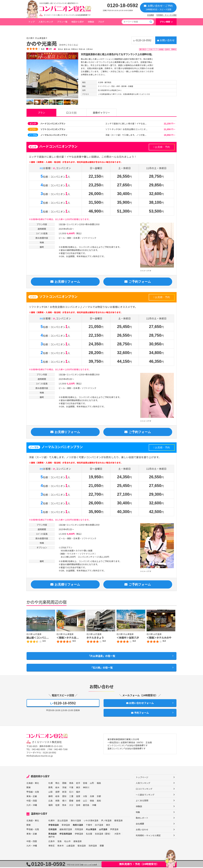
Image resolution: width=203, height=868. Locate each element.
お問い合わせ (165, 40)
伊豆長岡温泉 (66, 834)
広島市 (52, 842)
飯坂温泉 (119, 821)
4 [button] (40, 647)
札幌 (50, 784)
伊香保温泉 (54, 826)
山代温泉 (103, 830)
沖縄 (35, 806)
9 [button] (59, 647)
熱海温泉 (53, 834)
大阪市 (117, 834)
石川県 (48, 29)
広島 (50, 801)
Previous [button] (29, 628)
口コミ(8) (71, 112)
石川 (71, 793)
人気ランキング (46, 22)
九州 (28, 806)
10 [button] (63, 647)
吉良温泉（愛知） (103, 834)
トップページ (34, 29)
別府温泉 (93, 846)
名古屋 (89, 834)
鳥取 (57, 801)
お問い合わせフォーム (140, 704)
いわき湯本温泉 (91, 821)
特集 (138, 813)
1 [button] (28, 647)
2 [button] (32, 647)
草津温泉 (66, 826)
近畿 (35, 797)
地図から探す (78, 22)
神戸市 (52, 838)
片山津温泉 (59, 29)
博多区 (52, 846)
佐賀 (57, 806)
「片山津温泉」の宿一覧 (102, 656)
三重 (71, 797)
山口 (85, 801)
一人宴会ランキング (145, 796)
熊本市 (60, 846)
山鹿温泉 (71, 846)
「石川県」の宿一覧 (102, 668)
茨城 (64, 788)
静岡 (50, 797)
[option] (52, 79)
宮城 (85, 784)
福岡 (50, 806)
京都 (99, 797)
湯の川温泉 (76, 821)
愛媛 (71, 801)
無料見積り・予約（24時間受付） (139, 864)
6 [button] (48, 647)
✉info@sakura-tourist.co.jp (40, 756)
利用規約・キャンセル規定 (167, 15)
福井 (78, 793)
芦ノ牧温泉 (106, 821)
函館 (64, 784)
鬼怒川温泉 (78, 826)
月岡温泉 (79, 830)
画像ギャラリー (101, 112)
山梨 (50, 793)
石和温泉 (53, 830)
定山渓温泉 (63, 821)
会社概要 (151, 15)
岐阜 (57, 797)
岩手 (78, 784)
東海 (28, 797)
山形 (92, 784)
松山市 (67, 842)
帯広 (57, 784)
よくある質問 (142, 801)
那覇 (102, 846)
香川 (64, 801)
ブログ (101, 22)
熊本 (64, 806)
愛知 (64, 797)
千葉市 (89, 826)
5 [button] (44, 647)
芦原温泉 (114, 830)
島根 (78, 801)
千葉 (71, 788)
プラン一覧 (62, 22)
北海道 (30, 784)
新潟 (64, 793)
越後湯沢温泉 (66, 830)
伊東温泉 (79, 834)
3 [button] (36, 647)
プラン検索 (165, 22)
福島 (99, 784)
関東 (28, 788)
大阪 (85, 797)
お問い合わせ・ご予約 (158, 7)
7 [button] (52, 647)
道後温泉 (77, 842)
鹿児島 (86, 806)
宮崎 (78, 806)
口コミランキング (144, 790)
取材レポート (142, 819)
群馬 (50, 788)
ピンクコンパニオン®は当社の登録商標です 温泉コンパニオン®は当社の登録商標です (128, 748)
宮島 (59, 842)
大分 (71, 806)
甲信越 (30, 793)
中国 (28, 801)
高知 (99, 801)
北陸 (37, 793)
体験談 (91, 22)
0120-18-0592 (123, 5)
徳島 (92, 801)
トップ (31, 22)
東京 (78, 788)
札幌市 (52, 821)
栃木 (57, 788)
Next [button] (174, 628)
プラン (41, 112)
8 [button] (56, 647)
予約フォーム (140, 714)
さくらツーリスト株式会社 (47, 743)
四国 (35, 801)
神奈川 (86, 788)
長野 (57, 793)
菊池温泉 (82, 846)
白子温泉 (99, 826)
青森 (71, 784)
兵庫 (92, 797)
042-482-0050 (39, 750)
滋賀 (78, 797)
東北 (37, 784)
